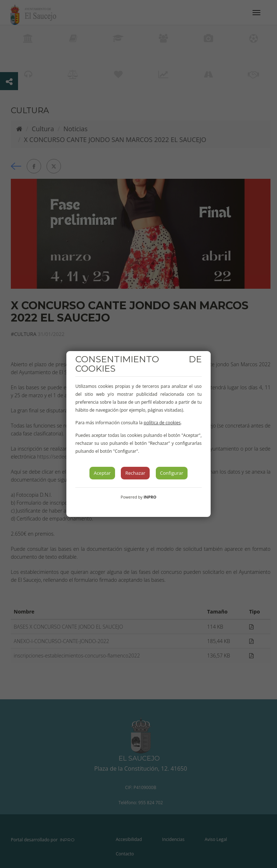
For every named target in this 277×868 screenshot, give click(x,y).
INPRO (150, 497)
